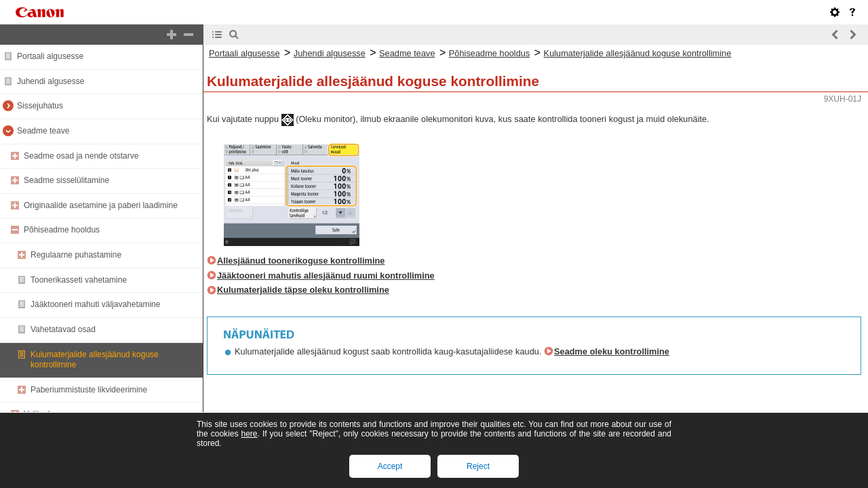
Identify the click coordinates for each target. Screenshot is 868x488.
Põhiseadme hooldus (62, 230)
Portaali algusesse (50, 56)
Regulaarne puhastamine (76, 255)
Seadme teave (43, 131)
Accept (390, 466)
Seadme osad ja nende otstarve (81, 156)
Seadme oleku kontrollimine (612, 351)
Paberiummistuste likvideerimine (89, 390)
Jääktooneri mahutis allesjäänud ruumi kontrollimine (326, 276)
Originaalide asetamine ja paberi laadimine (101, 205)
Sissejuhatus (40, 106)
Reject (478, 466)
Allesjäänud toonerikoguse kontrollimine (301, 261)
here (249, 434)
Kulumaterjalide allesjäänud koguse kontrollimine (638, 53)
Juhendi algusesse (51, 81)
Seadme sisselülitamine (66, 180)
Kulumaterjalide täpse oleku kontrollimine (303, 290)
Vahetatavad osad (63, 329)
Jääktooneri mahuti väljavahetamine (95, 304)
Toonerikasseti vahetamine (79, 280)
